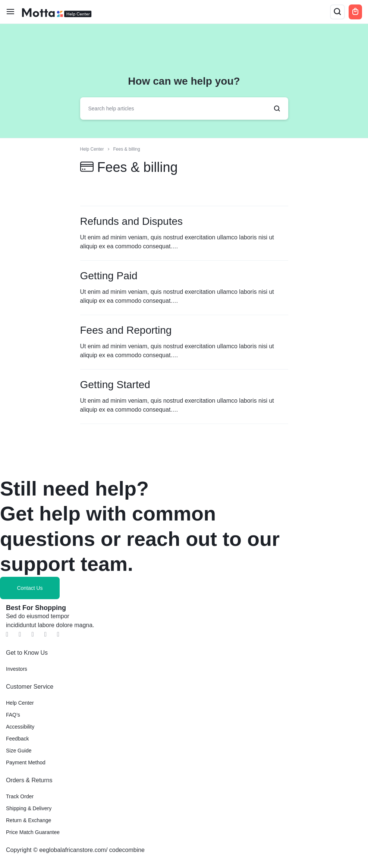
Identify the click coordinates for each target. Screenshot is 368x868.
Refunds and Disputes (132, 221)
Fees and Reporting (126, 330)
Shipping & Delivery (29, 808)
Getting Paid (109, 276)
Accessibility (20, 727)
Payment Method (26, 762)
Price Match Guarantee (33, 832)
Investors (17, 669)
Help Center (20, 703)
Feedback (17, 739)
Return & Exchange (29, 820)
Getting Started (115, 385)
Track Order (20, 796)
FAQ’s (13, 715)
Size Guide (19, 751)
